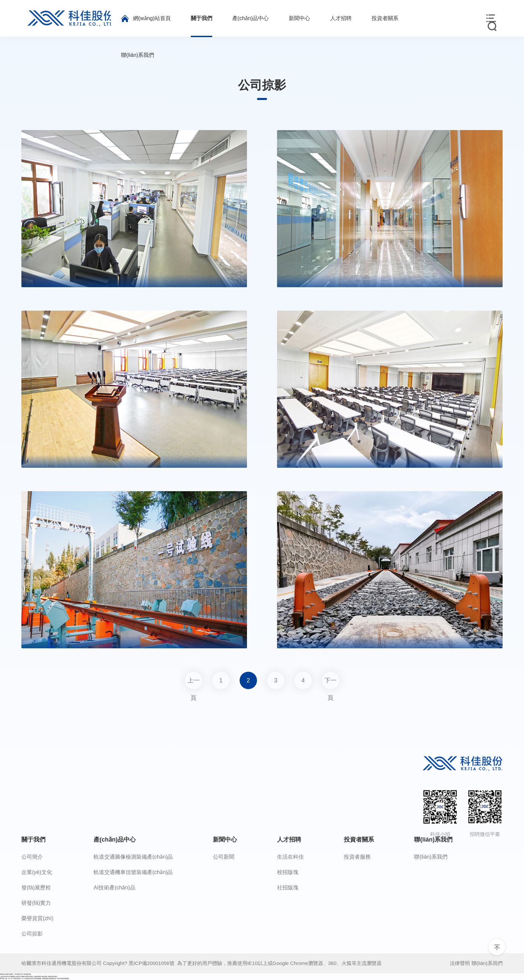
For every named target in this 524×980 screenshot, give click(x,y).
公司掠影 (32, 934)
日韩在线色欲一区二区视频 (21, 978)
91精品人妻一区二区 (6, 978)
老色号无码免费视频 (35, 978)
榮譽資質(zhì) (37, 918)
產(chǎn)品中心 (115, 840)
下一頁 (331, 683)
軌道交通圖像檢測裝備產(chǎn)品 (133, 857)
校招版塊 (288, 872)
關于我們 (33, 840)
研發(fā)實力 (36, 903)
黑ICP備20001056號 (153, 963)
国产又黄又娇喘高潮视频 (61, 978)
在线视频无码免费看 (48, 978)
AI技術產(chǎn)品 (114, 888)
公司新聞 (224, 857)
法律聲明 (460, 963)
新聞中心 (225, 840)
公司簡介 (32, 857)
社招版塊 (288, 888)
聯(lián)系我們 (433, 840)
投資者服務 (357, 857)
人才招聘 (289, 840)
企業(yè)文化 (37, 872)
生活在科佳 (290, 857)
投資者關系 (359, 840)
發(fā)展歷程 (36, 888)
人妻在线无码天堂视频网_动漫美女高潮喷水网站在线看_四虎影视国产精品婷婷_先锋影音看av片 (29, 976)
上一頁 (193, 683)
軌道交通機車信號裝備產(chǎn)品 (133, 872)
